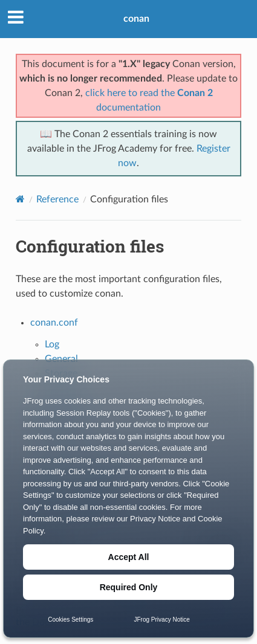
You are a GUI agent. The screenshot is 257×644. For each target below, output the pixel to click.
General (61, 359)
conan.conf (54, 323)
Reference (57, 199)
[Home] (20, 199)
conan (136, 19)
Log (52, 344)
